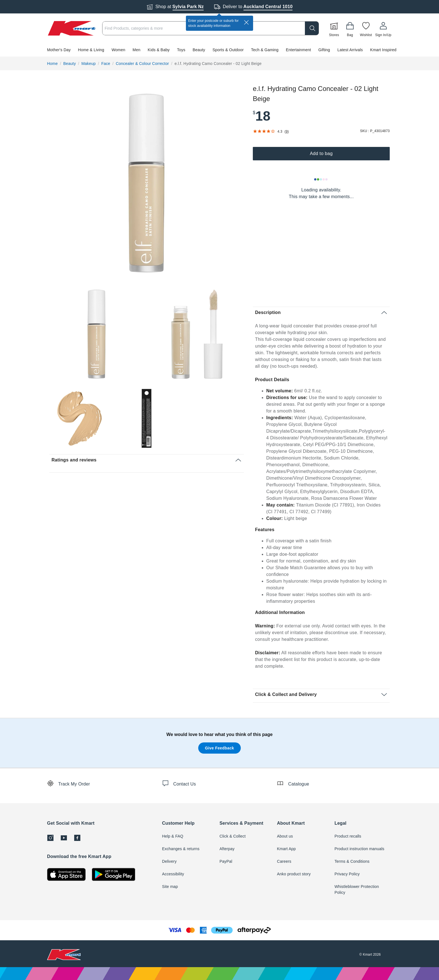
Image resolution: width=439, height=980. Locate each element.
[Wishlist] (366, 28)
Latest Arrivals (350, 50)
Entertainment (298, 50)
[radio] (147, 183)
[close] (246, 22)
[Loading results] (321, 179)
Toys (181, 50)
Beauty (199, 50)
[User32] (383, 28)
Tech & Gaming (265, 50)
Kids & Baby (159, 50)
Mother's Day (59, 50)
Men (137, 50)
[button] (219, 50)
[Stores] (334, 28)
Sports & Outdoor (228, 50)
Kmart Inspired (383, 50)
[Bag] (350, 28)
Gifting (324, 50)
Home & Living (91, 50)
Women (118, 50)
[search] (312, 28)
